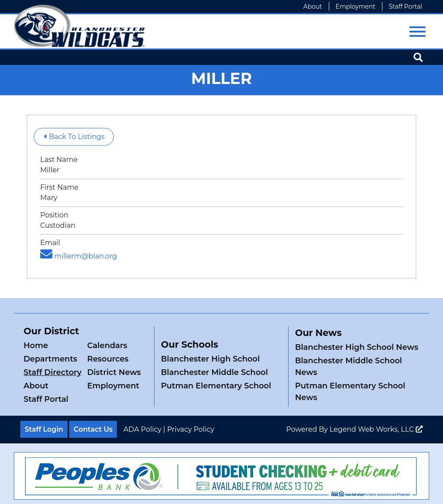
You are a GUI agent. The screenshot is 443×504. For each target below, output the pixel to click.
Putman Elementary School (216, 386)
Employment (356, 6)
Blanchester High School (210, 359)
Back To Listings (74, 137)
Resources (108, 359)
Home (36, 346)
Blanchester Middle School (214, 372)
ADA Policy (142, 429)
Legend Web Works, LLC (376, 429)
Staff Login (44, 429)
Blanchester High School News (357, 347)
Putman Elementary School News (350, 392)
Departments (51, 359)
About (313, 6)
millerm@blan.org (79, 256)
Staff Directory (53, 372)
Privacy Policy (191, 429)
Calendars (107, 346)
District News (114, 372)
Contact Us (93, 429)
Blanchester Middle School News (348, 367)
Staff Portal (406, 6)
